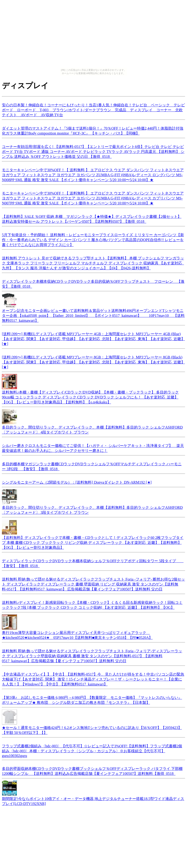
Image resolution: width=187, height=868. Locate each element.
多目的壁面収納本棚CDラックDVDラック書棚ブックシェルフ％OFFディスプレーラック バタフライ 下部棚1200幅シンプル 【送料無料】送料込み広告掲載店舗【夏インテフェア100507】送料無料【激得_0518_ (92, 770)
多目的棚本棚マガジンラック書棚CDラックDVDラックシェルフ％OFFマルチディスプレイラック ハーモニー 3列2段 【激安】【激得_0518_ (92, 466)
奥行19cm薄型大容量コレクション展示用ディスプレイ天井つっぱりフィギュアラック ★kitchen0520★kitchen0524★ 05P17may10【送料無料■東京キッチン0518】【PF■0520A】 (77, 633)
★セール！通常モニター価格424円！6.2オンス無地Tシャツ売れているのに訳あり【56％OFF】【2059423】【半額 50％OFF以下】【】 (92, 728)
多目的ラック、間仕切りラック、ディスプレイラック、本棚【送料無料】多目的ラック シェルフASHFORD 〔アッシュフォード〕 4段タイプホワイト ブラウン (92, 428)
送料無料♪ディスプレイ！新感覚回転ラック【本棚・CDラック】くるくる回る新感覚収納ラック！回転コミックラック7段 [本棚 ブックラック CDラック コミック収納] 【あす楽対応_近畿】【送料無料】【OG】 (92, 604)
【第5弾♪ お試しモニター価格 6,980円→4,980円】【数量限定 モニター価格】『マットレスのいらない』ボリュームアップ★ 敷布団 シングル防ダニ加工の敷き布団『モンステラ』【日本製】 (92, 699)
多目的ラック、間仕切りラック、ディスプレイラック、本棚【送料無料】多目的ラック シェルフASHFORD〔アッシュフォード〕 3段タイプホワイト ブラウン (92, 508)
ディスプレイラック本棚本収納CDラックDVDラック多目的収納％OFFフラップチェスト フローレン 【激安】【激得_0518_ (93, 283)
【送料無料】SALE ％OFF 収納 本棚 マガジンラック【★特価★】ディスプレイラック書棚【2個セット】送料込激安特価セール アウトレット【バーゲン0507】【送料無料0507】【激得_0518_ (92, 218)
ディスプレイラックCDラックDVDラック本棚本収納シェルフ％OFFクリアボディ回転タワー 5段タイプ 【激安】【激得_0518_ (93, 563)
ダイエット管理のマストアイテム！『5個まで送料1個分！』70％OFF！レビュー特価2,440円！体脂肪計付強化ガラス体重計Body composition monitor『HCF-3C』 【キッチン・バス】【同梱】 (93, 130)
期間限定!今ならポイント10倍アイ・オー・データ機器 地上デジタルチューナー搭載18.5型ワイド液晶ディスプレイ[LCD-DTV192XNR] (93, 799)
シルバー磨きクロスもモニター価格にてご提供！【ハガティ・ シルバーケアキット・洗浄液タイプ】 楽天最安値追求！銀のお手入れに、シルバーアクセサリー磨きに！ (93, 447)
